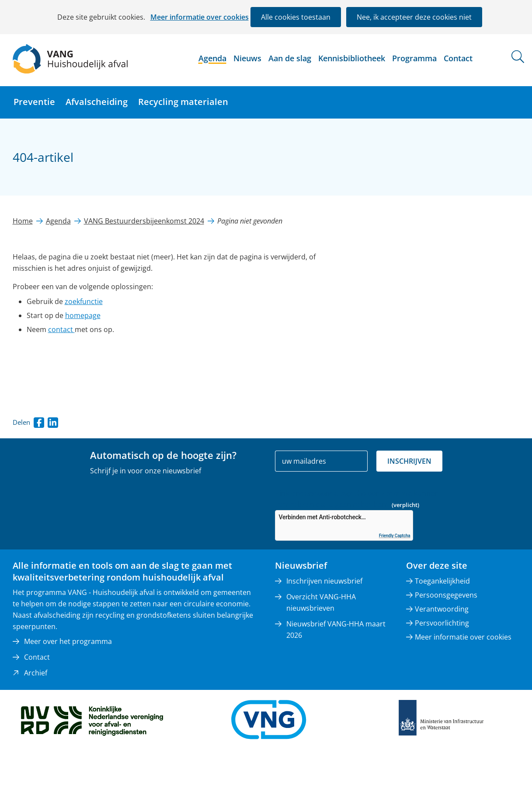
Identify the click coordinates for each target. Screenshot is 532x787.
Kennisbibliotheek (352, 58)
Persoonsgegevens (446, 595)
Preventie (34, 102)
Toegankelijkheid (442, 581)
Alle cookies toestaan (296, 17)
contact (61, 329)
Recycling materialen (183, 102)
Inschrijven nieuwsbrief (324, 581)
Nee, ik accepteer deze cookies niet (414, 17)
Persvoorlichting (442, 623)
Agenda (212, 58)
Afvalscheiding (97, 102)
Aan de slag (290, 58)
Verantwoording (442, 609)
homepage (83, 315)
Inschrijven (409, 461)
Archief (36, 673)
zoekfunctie (84, 301)
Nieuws (247, 58)
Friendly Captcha (395, 536)
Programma (414, 58)
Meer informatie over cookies (200, 17)
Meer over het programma (68, 641)
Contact (458, 58)
